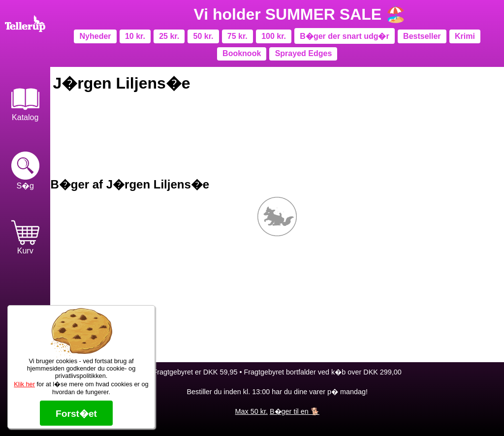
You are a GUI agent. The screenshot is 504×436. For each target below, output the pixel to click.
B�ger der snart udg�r (344, 36)
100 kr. (274, 36)
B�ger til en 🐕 (295, 411)
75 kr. (237, 36)
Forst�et (76, 414)
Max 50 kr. (252, 411)
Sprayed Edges (304, 53)
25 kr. (169, 36)
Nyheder (95, 36)
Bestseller (422, 36)
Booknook (242, 53)
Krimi (465, 36)
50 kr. (204, 36)
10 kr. (135, 36)
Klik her (24, 384)
